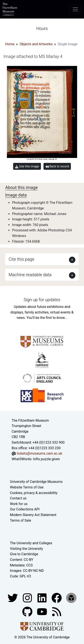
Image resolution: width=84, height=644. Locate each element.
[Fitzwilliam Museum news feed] (57, 612)
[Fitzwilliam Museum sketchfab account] (71, 598)
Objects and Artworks (36, 44)
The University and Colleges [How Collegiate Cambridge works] (31, 543)
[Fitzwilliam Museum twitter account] (13, 598)
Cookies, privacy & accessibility (34, 493)
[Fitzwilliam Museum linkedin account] (57, 598)
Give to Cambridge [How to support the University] (24, 554)
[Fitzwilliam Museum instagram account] (28, 598)
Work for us (19, 504)
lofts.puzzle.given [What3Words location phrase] (46, 459)
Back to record (57, 166)
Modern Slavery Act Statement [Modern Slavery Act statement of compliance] (33, 515)
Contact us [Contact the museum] (18, 498)
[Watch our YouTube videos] (42, 612)
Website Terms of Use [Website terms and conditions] (27, 487)
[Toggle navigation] (75, 9)
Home (10, 44)
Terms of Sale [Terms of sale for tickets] (20, 520)
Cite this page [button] (21, 259)
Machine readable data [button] (30, 275)
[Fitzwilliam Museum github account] (28, 612)
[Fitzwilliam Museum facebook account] (42, 598)
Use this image (27, 166)
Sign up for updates (42, 300)
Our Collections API (25, 509)
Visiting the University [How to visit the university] (26, 549)
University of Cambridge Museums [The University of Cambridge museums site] (36, 482)
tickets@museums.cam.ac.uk (39, 453)
